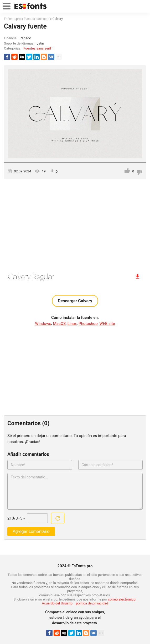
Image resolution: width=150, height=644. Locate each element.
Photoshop (88, 324)
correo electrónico (122, 599)
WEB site (107, 324)
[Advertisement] (75, 224)
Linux (72, 324)
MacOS (59, 324)
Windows (43, 324)
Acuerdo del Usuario (57, 603)
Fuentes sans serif (37, 48)
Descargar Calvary (75, 301)
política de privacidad (92, 603)
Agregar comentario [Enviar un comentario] (31, 531)
